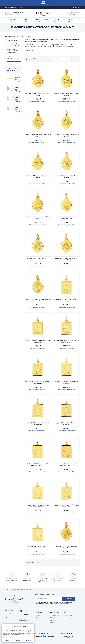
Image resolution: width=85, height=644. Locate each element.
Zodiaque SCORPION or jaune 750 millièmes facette (66, 218)
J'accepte (29, 641)
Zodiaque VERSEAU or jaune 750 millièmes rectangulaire (67, 506)
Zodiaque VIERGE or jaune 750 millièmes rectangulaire (38, 424)
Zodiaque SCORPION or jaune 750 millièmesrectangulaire (38, 465)
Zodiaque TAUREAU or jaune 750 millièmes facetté (66, 94)
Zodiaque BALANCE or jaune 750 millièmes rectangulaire (66, 424)
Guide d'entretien (67, 619)
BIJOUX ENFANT (57, 20)
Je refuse (7, 641)
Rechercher (79, 20)
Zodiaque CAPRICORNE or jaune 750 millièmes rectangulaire (38, 506)
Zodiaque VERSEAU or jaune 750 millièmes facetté (38, 300)
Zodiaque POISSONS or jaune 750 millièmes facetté (66, 547)
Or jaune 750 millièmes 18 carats (14, 46)
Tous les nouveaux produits (15, 115)
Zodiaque (13, 52)
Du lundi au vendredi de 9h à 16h (14, 14)
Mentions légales (54, 615)
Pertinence (62, 59)
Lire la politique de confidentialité (63, 604)
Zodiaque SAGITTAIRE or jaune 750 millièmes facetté (38, 259)
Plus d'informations (8, 637)
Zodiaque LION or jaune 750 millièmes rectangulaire (66, 382)
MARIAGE (47, 20)
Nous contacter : (14, 13)
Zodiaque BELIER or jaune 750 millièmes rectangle (66, 300)
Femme (38, 615)
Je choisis (18, 641)
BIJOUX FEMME (26, 20)
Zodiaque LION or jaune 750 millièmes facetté (38, 177)
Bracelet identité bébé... (18, 78)
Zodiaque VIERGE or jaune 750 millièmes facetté (66, 177)
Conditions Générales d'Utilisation (53, 619)
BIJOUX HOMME (37, 20)
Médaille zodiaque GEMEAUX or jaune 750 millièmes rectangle (66, 341)
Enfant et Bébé (40, 620)
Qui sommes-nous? (13, 20)
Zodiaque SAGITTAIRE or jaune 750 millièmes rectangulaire (66, 465)
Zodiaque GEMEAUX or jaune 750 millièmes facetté (38, 135)
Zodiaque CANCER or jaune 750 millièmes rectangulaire (38, 382)
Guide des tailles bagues (67, 616)
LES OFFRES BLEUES (70, 20)
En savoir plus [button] (29, 50)
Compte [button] (76, 7)
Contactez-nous (54, 623)
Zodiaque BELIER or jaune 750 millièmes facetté (38, 94)
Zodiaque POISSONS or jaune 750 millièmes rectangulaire (38, 547)
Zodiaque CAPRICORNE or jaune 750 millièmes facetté (66, 259)
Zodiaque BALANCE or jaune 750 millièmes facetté (38, 218)
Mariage (38, 618)
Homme (39, 622)
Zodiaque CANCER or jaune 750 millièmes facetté (66, 135)
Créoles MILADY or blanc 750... (18, 88)
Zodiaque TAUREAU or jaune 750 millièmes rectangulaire (38, 341)
